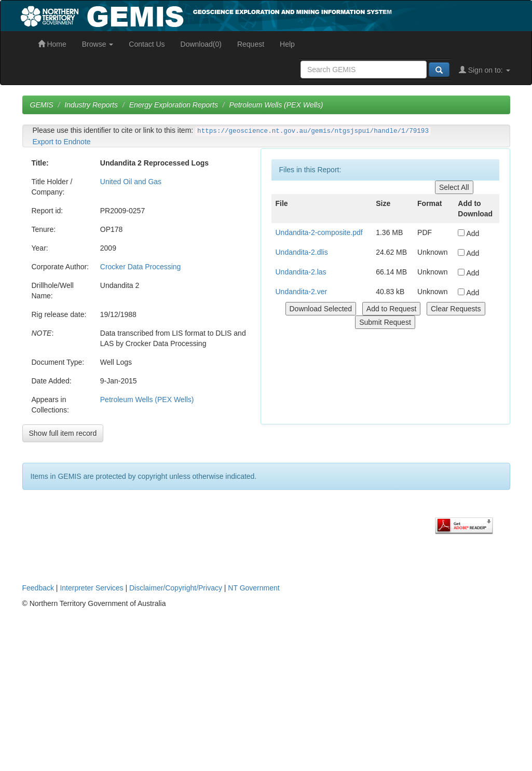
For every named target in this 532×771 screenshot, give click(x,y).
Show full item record (63, 433)
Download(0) (201, 44)
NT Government (254, 588)
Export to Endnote (62, 142)
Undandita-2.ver (302, 292)
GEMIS (42, 105)
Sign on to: (485, 70)
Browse (98, 44)
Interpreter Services (91, 588)
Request (251, 44)
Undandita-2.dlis (302, 252)
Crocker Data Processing (141, 267)
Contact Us (147, 44)
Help (287, 44)
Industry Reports (91, 105)
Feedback (38, 588)
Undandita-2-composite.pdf (319, 232)
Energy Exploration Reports (174, 105)
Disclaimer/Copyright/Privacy (176, 588)
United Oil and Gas (131, 182)
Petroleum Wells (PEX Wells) (276, 105)
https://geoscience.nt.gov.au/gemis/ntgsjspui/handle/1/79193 (313, 131)
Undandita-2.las (301, 272)
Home (52, 44)
